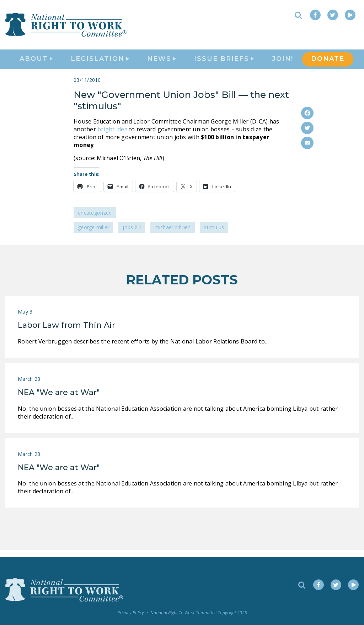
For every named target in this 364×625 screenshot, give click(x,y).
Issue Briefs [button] (224, 63)
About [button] (36, 63)
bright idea (113, 136)
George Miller (93, 234)
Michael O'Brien (173, 234)
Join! (283, 63)
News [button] (162, 63)
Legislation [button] (100, 63)
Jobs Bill (132, 234)
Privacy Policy (131, 613)
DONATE (328, 63)
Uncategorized (95, 220)
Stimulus (214, 234)
